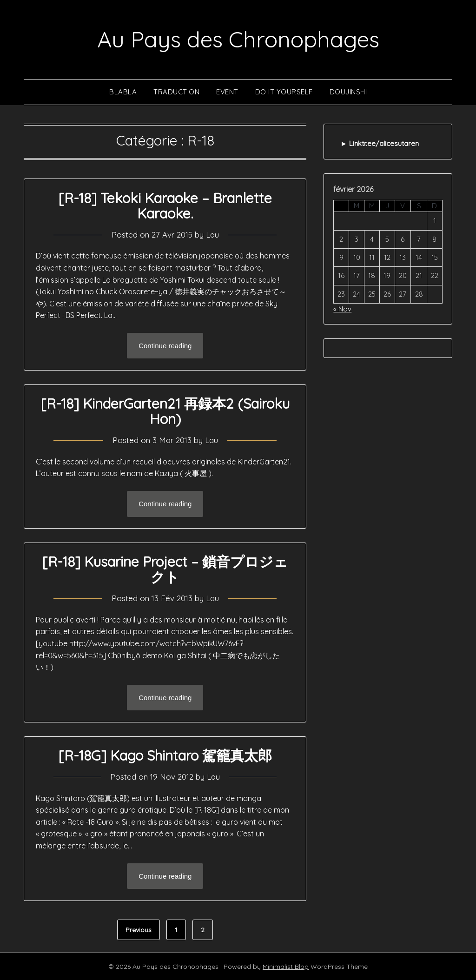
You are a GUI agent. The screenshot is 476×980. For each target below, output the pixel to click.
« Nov (342, 309)
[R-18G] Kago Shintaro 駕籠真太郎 (165, 755)
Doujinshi (348, 92)
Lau (212, 235)
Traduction (176, 92)
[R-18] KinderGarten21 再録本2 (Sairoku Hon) (165, 411)
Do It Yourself (284, 92)
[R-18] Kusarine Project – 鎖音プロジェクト (165, 569)
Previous (139, 930)
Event (227, 92)
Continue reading (165, 346)
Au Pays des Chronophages (238, 39)
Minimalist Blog (286, 967)
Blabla (123, 92)
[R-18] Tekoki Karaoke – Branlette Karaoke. (165, 206)
